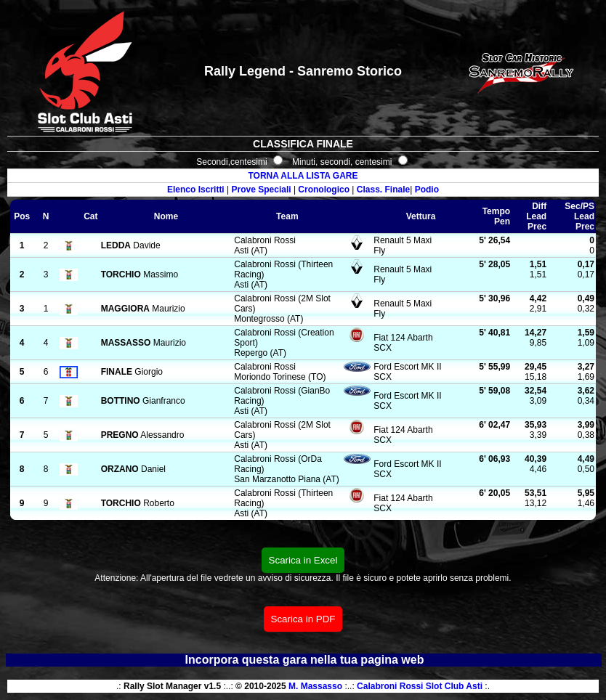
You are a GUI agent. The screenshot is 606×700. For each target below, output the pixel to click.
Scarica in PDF (303, 619)
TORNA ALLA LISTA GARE (303, 176)
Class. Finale (383, 190)
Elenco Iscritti (196, 190)
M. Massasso (315, 686)
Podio (427, 190)
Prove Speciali (262, 190)
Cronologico (324, 190)
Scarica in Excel (303, 560)
